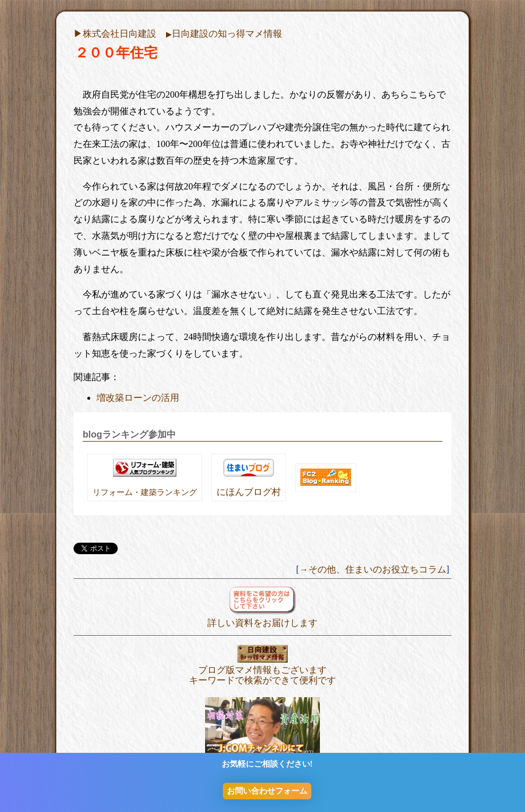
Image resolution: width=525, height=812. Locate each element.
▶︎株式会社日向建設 (115, 34)
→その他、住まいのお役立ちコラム (373, 569)
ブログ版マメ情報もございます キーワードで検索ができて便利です (262, 670)
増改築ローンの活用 (138, 398)
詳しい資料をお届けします (262, 618)
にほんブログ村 (249, 492)
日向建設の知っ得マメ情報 (224, 34)
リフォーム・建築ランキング (145, 492)
